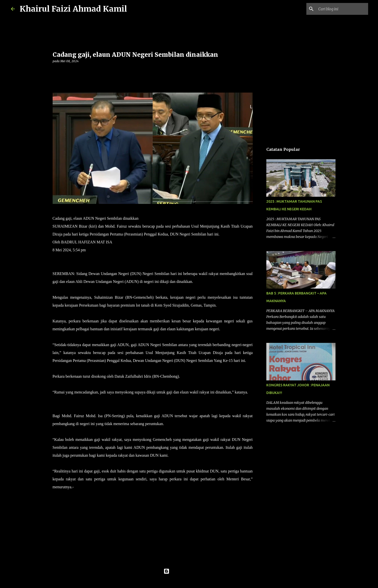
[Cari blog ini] (342, 9)
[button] (56, 71)
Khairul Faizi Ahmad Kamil (73, 9)
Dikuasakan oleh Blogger (189, 571)
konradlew (199, 581)
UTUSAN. (82, 487)
